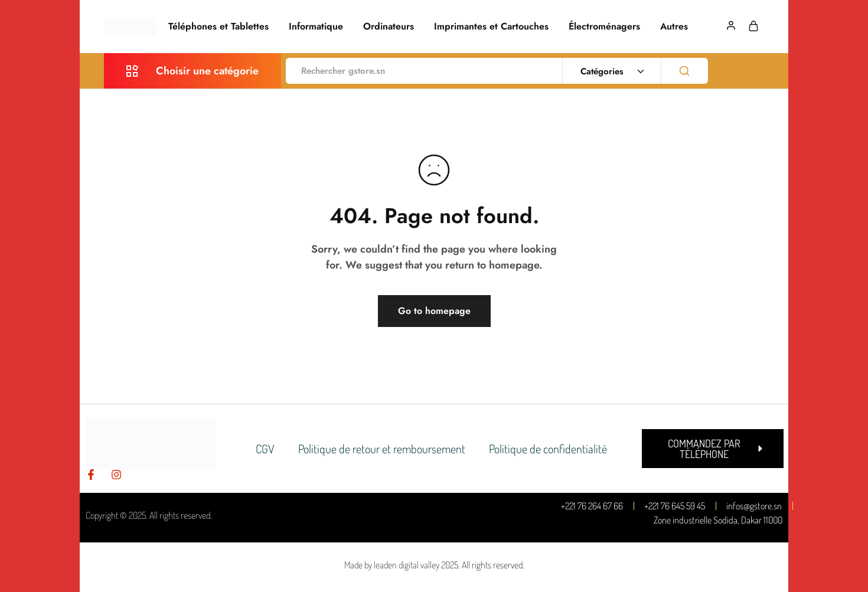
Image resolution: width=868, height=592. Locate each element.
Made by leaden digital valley (392, 565)
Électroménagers (604, 27)
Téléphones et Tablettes (218, 27)
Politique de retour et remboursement (382, 449)
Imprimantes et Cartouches (491, 27)
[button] (713, 449)
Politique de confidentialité (548, 449)
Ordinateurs (389, 27)
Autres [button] (674, 27)
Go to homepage (434, 311)
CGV (265, 449)
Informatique (316, 27)
